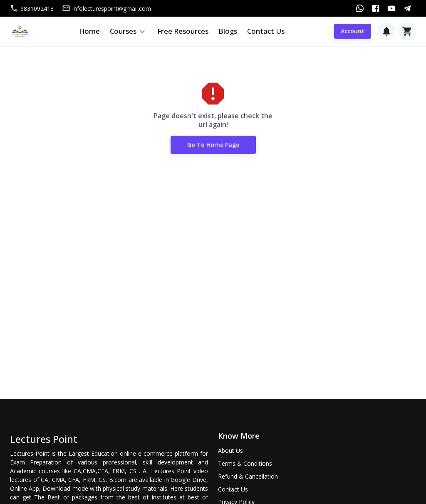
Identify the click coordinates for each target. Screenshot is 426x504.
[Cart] (407, 31)
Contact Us (266, 31)
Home (89, 31)
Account (353, 31)
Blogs (228, 31)
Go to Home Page (213, 145)
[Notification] (386, 31)
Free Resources (183, 31)
